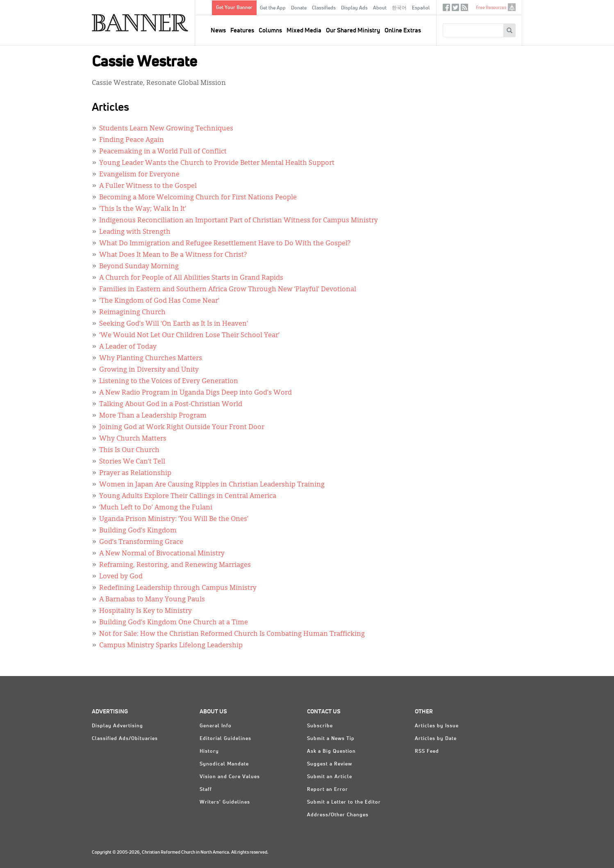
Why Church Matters (133, 439)
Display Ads (354, 8)
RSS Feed (427, 752)
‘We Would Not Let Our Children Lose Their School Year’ (189, 336)
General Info (216, 726)
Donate (299, 8)
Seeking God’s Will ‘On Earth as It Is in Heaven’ (174, 324)
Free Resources (491, 8)
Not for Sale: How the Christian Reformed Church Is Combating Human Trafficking (232, 634)
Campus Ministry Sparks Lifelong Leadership (171, 646)
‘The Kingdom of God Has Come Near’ (159, 301)
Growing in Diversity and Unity (149, 370)
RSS (464, 9)
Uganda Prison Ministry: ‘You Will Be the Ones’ (174, 519)
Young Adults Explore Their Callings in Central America (188, 496)
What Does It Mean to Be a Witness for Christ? (173, 255)
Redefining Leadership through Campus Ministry (178, 588)
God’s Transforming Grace (141, 542)
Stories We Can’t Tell (132, 462)
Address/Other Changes (338, 815)
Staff (206, 790)
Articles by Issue (437, 726)
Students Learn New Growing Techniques (166, 129)
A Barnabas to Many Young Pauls (152, 600)
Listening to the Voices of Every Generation (169, 381)
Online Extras (403, 31)
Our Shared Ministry (353, 31)
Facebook (446, 9)
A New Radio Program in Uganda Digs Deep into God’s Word (196, 393)
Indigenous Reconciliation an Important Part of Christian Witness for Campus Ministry (239, 221)
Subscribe (320, 726)
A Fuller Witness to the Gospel (148, 186)
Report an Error (327, 790)
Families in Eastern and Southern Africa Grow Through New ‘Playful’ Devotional (228, 290)
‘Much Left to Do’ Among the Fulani (156, 508)
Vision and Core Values (230, 777)
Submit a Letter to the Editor (344, 802)
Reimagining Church (132, 313)
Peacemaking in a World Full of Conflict (163, 152)
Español (421, 8)
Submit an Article (330, 777)
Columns (270, 31)
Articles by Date (436, 739)
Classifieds (324, 8)
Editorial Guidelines (225, 739)
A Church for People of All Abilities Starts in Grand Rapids (191, 278)
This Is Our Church (129, 450)
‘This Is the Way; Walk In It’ (143, 209)
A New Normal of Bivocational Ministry (162, 554)
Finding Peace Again (132, 140)
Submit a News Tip (331, 739)
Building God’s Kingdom (138, 531)
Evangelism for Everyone (139, 175)
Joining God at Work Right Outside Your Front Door (182, 427)
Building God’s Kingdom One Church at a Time (174, 623)
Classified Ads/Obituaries (125, 739)
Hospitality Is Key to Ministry (146, 611)
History (209, 752)
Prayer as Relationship (135, 473)
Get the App (273, 8)
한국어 (399, 8)
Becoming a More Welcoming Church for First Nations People (198, 198)
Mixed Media (304, 31)
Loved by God (121, 577)
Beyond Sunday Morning (139, 267)
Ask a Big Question (331, 752)
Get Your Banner (234, 8)
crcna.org (512, 7)
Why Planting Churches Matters (151, 359)
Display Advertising (117, 726)
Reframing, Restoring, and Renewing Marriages (175, 565)
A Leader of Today (128, 347)
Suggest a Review (330, 764)
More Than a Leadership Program (153, 416)
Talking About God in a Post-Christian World (171, 404)
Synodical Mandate (224, 764)
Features (242, 31)
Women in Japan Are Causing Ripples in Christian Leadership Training (212, 485)
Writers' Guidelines (225, 802)
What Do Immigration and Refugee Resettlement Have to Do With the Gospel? (225, 244)
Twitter (455, 9)
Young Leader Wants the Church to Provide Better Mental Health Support (217, 163)
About (380, 8)
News (218, 31)
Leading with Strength (135, 232)
